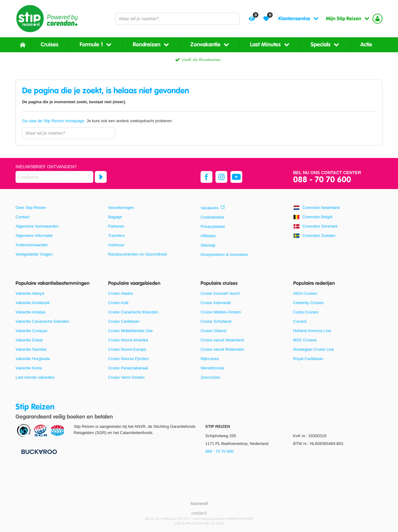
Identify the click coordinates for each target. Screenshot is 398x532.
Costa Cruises (306, 312)
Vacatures (210, 208)
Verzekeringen (121, 208)
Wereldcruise (212, 368)
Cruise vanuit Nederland (222, 340)
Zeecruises (211, 377)
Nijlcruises (210, 359)
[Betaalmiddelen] (38, 451)
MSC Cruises (305, 340)
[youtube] (236, 177)
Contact (23, 217)
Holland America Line (312, 331)
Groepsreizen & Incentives (224, 254)
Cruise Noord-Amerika (128, 340)
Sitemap (208, 245)
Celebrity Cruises (309, 303)
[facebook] (206, 177)
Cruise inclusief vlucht (220, 293)
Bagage (115, 217)
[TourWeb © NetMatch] (199, 503)
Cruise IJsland (213, 331)
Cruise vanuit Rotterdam (222, 349)
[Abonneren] (101, 177)
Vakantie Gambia (31, 349)
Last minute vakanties (35, 377)
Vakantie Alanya (30, 293)
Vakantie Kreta (29, 368)
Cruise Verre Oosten (127, 377)
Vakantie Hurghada (33, 359)
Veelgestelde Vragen (34, 254)
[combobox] (178, 19)
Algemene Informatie (34, 236)
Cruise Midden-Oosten (221, 312)
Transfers (117, 236)
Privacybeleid (213, 227)
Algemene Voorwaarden (37, 226)
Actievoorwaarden (32, 245)
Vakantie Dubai (29, 340)
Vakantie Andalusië (33, 303)
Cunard (300, 321)
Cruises (50, 45)
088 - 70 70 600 (322, 180)
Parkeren (116, 226)
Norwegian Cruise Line (314, 349)
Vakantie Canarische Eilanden (42, 321)
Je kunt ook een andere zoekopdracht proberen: (97, 121)
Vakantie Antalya (30, 312)
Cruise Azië (118, 303)
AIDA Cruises (305, 293)
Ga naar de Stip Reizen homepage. (54, 121)
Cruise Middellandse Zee (131, 331)
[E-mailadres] (54, 177)
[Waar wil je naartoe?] (178, 19)
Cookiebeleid (212, 217)
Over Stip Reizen (31, 208)
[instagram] (221, 177)
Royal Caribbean (308, 359)
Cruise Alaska (120, 293)
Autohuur (116, 245)
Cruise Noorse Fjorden (129, 359)
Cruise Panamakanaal (128, 368)
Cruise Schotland (216, 321)
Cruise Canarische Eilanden (133, 312)
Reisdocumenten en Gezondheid (138, 254)
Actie (366, 45)
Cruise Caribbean (124, 321)
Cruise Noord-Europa (127, 349)
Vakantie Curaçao (31, 331)
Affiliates (208, 236)
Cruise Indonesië (216, 303)
